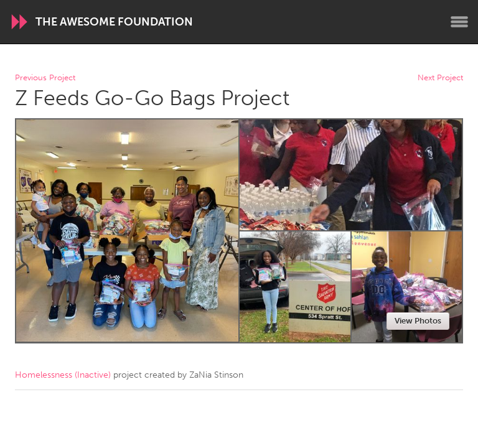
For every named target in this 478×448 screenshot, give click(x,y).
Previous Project (45, 78)
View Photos (418, 321)
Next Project (440, 78)
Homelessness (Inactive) (63, 375)
